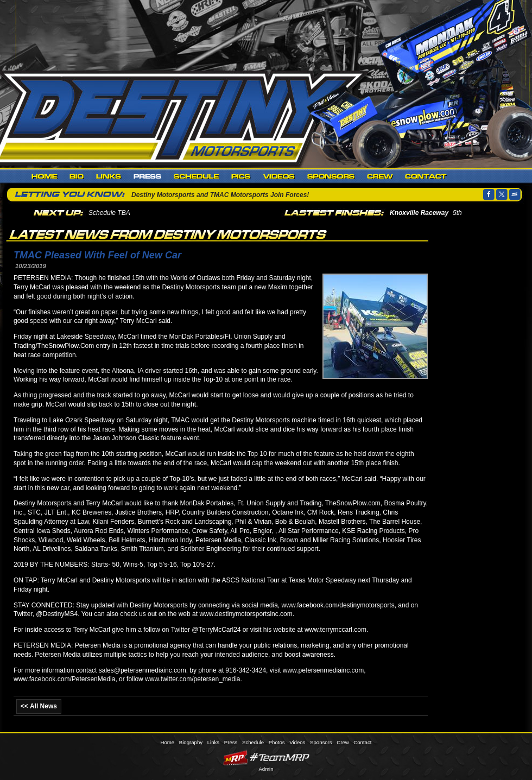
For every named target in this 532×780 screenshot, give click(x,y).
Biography (77, 176)
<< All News (39, 706)
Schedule (197, 176)
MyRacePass (266, 757)
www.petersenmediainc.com (323, 670)
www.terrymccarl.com (335, 630)
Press (148, 176)
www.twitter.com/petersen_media (192, 679)
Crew (380, 176)
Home (45, 176)
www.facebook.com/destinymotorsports (338, 605)
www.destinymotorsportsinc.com (246, 614)
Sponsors (331, 176)
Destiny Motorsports (182, 116)
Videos (279, 176)
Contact (426, 176)
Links (109, 176)
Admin (266, 769)
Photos (241, 176)
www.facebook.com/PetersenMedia (64, 679)
